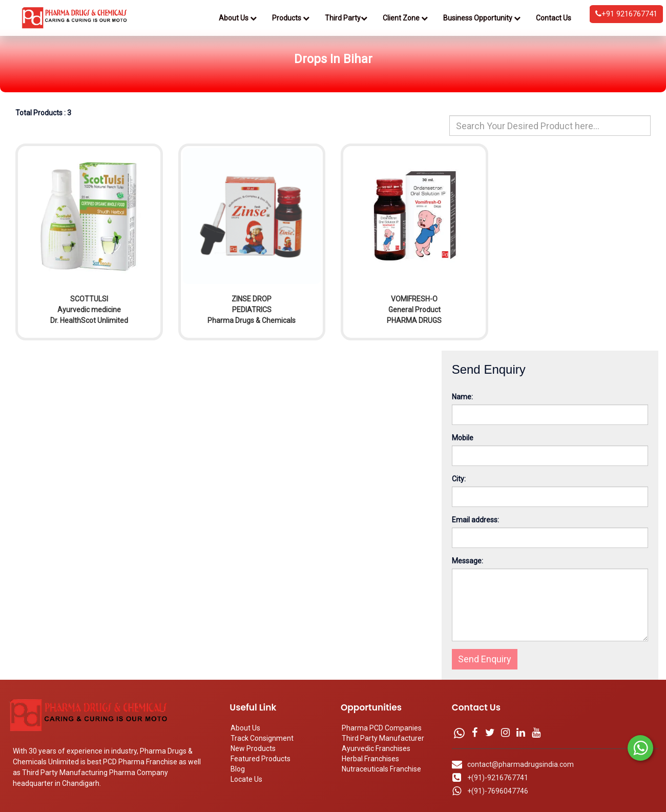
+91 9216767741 (626, 14)
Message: (467, 561)
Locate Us (246, 779)
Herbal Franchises (370, 759)
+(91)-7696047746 (498, 791)
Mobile (463, 438)
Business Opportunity (482, 18)
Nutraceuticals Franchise (381, 769)
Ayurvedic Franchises (376, 748)
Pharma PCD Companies (382, 728)
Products (291, 18)
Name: (462, 397)
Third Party (346, 18)
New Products (253, 748)
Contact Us (554, 18)
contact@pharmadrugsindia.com (521, 764)
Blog (238, 769)
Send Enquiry (485, 659)
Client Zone (405, 18)
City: (459, 479)
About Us (238, 18)
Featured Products (261, 759)
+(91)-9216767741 (498, 778)
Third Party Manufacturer (383, 738)
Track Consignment (262, 738)
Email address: (475, 520)
